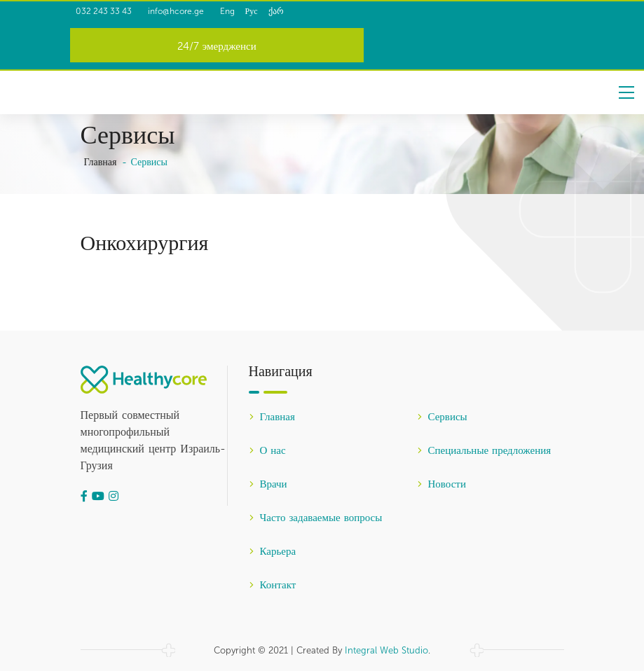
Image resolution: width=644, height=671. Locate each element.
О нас (267, 451)
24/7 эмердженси (217, 47)
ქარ (310, 11)
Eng (261, 11)
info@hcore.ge (190, 11)
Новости (441, 485)
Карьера (273, 552)
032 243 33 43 (107, 11)
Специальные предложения (484, 451)
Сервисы (442, 417)
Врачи (268, 485)
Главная (101, 163)
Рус (285, 11)
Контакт (273, 586)
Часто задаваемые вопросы (316, 518)
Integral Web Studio (386, 650)
